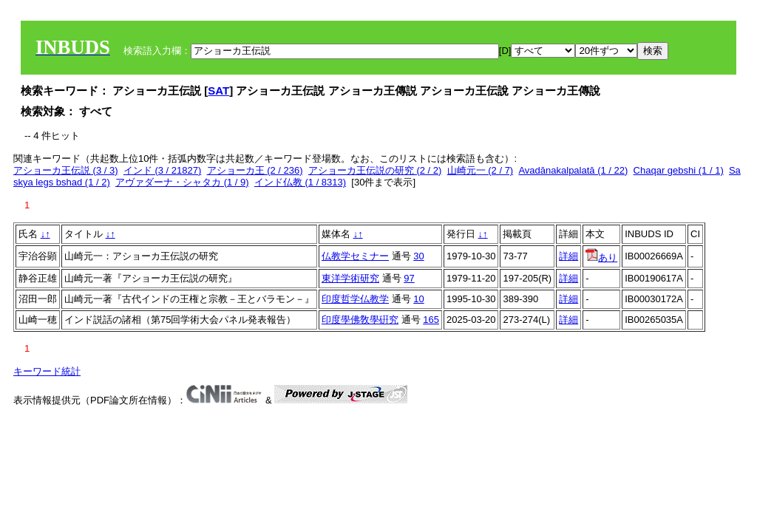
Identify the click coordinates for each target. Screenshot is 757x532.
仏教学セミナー (355, 256)
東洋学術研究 (350, 278)
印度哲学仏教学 (355, 299)
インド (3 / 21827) (163, 170)
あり (601, 258)
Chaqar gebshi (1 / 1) (679, 170)
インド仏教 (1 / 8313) (300, 182)
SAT (218, 91)
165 (431, 320)
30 (418, 256)
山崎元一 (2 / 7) (481, 170)
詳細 (568, 256)
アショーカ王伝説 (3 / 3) (66, 170)
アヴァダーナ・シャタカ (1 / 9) (182, 182)
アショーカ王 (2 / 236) (255, 170)
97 (409, 278)
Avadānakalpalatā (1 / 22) (573, 170)
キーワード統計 (47, 371)
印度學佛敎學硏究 (360, 320)
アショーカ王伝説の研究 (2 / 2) (375, 170)
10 (418, 299)
